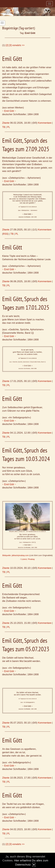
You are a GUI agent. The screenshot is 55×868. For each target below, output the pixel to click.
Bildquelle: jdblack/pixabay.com (16, 555)
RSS (5, 234)
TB (4, 127)
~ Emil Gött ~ (9, 111)
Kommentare (45, 123)
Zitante (6, 123)
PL (9, 127)
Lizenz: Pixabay (28, 559)
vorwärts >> (18, 45)
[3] (10, 45)
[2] (7, 45)
